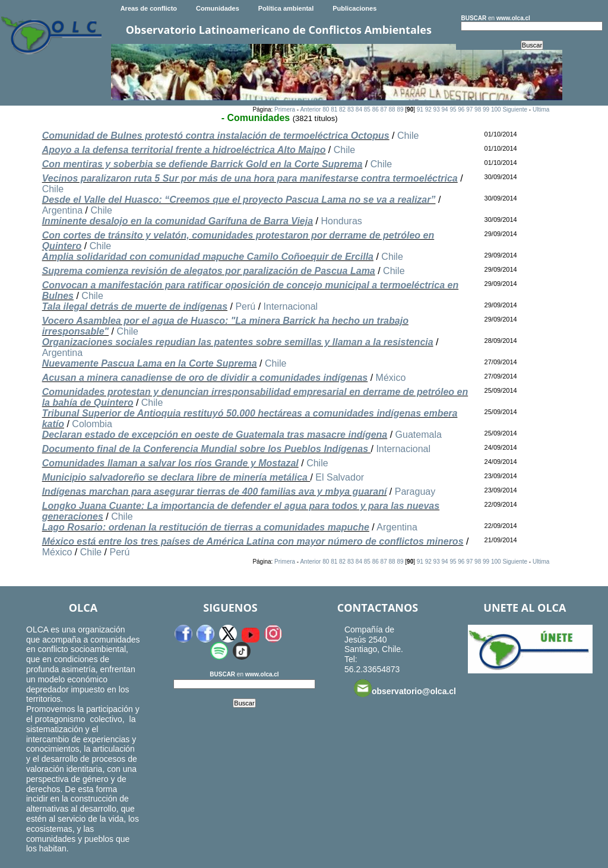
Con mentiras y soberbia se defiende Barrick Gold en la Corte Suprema (202, 164)
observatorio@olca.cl (405, 688)
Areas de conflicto (149, 8)
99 (486, 109)
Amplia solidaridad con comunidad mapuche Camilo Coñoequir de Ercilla (208, 257)
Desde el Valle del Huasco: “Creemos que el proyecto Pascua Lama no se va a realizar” (239, 200)
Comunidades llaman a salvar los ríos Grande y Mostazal (170, 463)
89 (400, 109)
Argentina (63, 210)
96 (461, 109)
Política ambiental (286, 8)
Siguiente (515, 109)
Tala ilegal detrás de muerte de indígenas (135, 306)
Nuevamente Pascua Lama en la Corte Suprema (150, 363)
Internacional (291, 306)
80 (326, 109)
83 (351, 109)
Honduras (341, 221)
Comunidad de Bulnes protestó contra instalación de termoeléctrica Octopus (216, 136)
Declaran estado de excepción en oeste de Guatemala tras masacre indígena (215, 435)
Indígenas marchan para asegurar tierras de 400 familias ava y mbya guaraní (215, 492)
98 (478, 109)
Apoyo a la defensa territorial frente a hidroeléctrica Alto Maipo (184, 150)
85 (367, 109)
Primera (285, 109)
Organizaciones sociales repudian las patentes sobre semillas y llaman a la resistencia (238, 342)
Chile (408, 136)
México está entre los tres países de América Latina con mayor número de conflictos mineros (253, 541)
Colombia (92, 424)
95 (453, 109)
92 (428, 109)
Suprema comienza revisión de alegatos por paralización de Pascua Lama (209, 271)
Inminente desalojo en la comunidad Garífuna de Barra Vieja (178, 221)
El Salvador (340, 477)
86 (376, 109)
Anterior (310, 109)
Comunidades (218, 8)
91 (420, 109)
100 (496, 109)
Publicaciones (354, 8)
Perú (245, 306)
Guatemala (419, 435)
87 (384, 109)
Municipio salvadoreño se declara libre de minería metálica (176, 477)
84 (359, 109)
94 (444, 109)
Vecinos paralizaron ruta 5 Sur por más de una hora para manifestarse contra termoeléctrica (250, 178)
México (391, 378)
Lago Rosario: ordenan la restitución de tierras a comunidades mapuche (206, 527)
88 (392, 109)
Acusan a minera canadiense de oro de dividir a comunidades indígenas (205, 378)
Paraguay (415, 492)
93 (437, 109)
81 (334, 109)
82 (342, 109)
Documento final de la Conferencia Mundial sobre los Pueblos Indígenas (207, 449)
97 (469, 109)
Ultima (541, 109)
